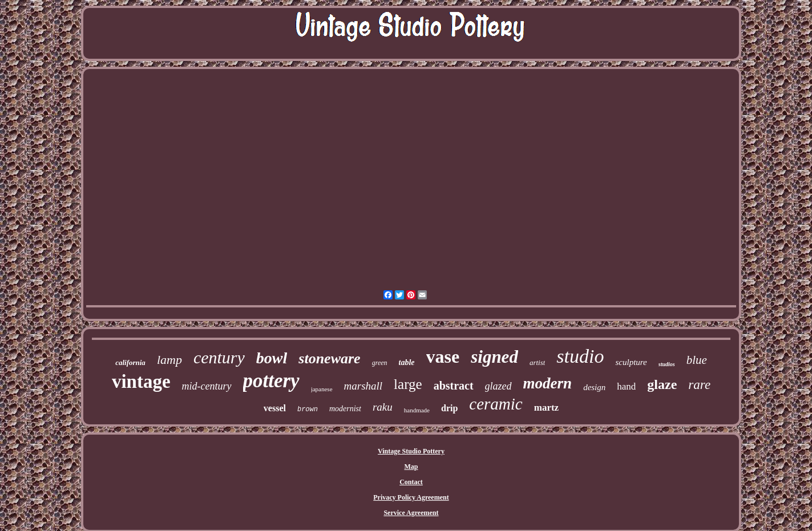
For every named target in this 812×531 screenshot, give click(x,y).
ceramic (496, 404)
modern (548, 383)
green (380, 363)
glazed (498, 386)
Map (411, 467)
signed (494, 357)
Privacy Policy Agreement (411, 497)
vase (443, 356)
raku (383, 407)
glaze (662, 384)
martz (546, 408)
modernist (345, 409)
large (408, 384)
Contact (411, 482)
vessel (275, 408)
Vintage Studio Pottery (411, 451)
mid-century (207, 386)
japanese (322, 389)
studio (580, 356)
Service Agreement (411, 513)
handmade (417, 410)
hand (626, 386)
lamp (169, 360)
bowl (272, 358)
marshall (363, 386)
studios (667, 364)
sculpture (631, 362)
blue (697, 360)
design (594, 387)
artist (537, 362)
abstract (454, 386)
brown (308, 410)
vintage (141, 382)
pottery (271, 381)
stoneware (329, 358)
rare (699, 385)
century (219, 357)
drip (449, 408)
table (407, 362)
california (130, 362)
